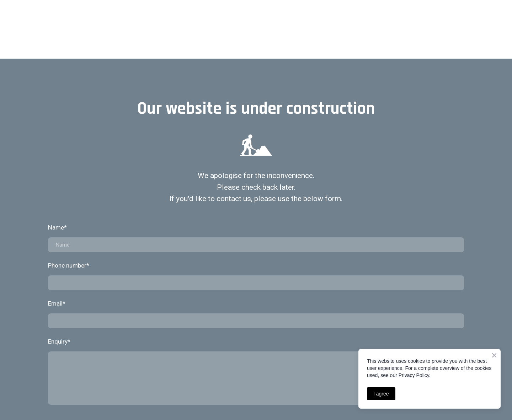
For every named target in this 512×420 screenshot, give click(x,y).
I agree (381, 394)
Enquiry (59, 342)
